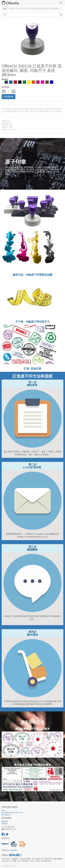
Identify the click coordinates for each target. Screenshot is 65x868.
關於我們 (14, 850)
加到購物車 (9, 97)
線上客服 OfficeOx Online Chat (12, 813)
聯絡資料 (5, 821)
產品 (5, 9)
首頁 (3, 810)
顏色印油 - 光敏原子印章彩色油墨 (32, 275)
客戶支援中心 (6, 815)
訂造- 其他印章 (33, 369)
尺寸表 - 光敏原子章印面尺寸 (32, 322)
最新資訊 (5, 824)
